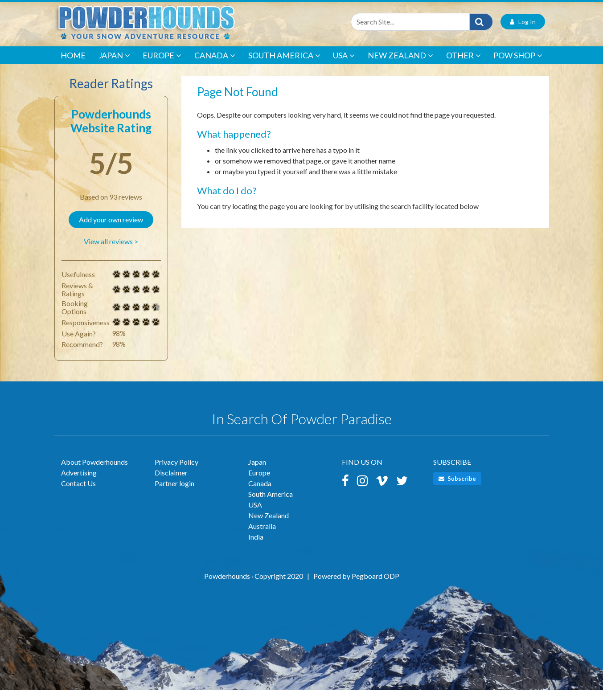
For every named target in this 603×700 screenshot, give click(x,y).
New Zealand (400, 65)
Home (73, 65)
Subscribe (457, 488)
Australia (262, 536)
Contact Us (78, 493)
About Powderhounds (94, 472)
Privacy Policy (176, 472)
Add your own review (111, 229)
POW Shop (518, 65)
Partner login (174, 493)
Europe (162, 65)
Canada (215, 65)
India (256, 546)
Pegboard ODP (375, 586)
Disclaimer (171, 482)
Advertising (79, 482)
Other (464, 65)
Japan (114, 65)
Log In (523, 31)
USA (344, 65)
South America (284, 65)
